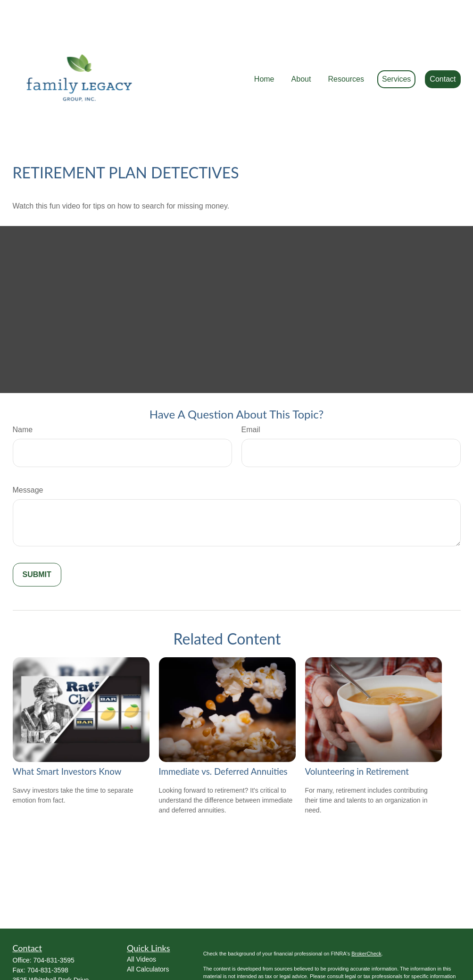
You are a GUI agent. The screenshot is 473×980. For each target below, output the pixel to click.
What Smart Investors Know (67, 729)
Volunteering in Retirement (357, 729)
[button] (264, 51)
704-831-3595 (54, 918)
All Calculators (148, 927)
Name (23, 387)
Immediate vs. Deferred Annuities (223, 729)
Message (28, 448)
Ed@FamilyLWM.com (45, 966)
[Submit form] (37, 532)
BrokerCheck (366, 911)
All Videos (141, 917)
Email (251, 387)
